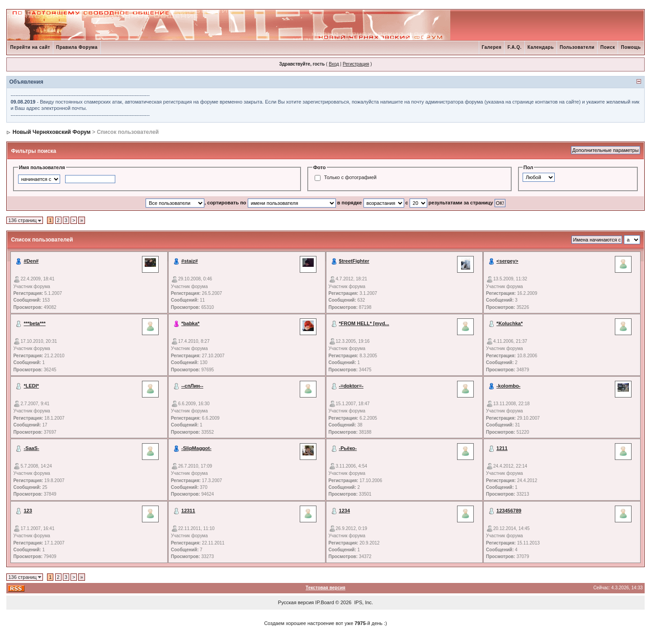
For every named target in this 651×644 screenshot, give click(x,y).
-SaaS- (31, 448)
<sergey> (507, 261)
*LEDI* (31, 386)
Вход (334, 64)
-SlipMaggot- (196, 448)
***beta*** (34, 323)
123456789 (509, 511)
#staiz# (190, 261)
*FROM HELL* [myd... (364, 323)
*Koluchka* (509, 323)
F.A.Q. (514, 47)
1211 (502, 448)
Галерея (492, 47)
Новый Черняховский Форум (52, 132)
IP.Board (324, 602)
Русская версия (296, 602)
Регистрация (356, 64)
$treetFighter (354, 261)
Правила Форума (77, 47)
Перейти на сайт (30, 47)
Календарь (541, 47)
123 (28, 511)
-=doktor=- (351, 386)
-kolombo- (508, 386)
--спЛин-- (192, 386)
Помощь (631, 47)
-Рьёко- (348, 448)
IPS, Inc (363, 602)
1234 (344, 511)
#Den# (31, 261)
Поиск (608, 47)
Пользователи (577, 47)
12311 (188, 511)
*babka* (190, 323)
